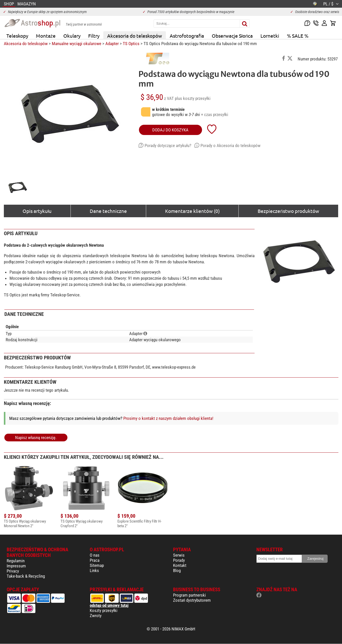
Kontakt (180, 565)
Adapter (112, 44)
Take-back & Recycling (26, 576)
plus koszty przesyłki (193, 98)
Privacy (13, 571)
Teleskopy (17, 36)
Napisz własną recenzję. (36, 438)
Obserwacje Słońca (232, 36)
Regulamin (16, 561)
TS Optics (131, 44)
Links (94, 570)
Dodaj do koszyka (170, 130)
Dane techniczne (108, 211)
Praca (95, 560)
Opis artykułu (37, 211)
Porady (179, 560)
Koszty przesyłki (104, 610)
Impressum (16, 566)
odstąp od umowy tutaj (109, 605)
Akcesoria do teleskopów (135, 36)
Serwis (179, 555)
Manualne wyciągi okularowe (77, 44)
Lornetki (270, 36)
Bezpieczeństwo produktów (288, 211)
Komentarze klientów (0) (192, 211)
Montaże (46, 36)
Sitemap (97, 565)
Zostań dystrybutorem (192, 600)
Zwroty (96, 616)
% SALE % (298, 36)
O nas (95, 555)
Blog (177, 570)
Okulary (72, 36)
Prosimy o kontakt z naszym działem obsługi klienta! (168, 418)
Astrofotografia (187, 36)
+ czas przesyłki (215, 115)
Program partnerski (189, 595)
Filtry (94, 36)
